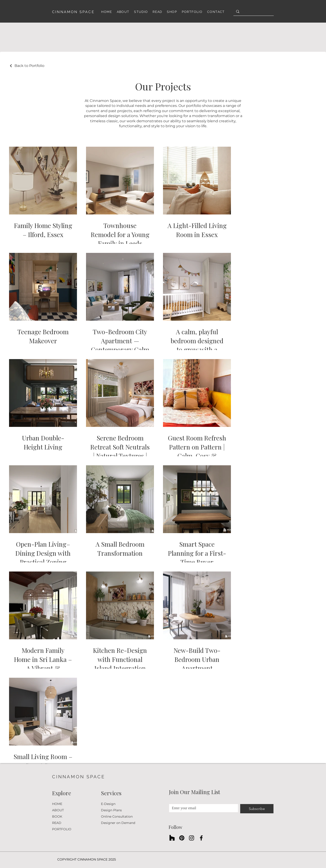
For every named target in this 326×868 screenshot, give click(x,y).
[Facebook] (201, 838)
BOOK (57, 816)
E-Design (108, 804)
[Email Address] (202, 808)
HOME (57, 804)
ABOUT (58, 810)
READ (57, 823)
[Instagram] (192, 838)
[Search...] (253, 11)
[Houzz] (172, 838)
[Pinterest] (182, 838)
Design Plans (111, 810)
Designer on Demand (118, 823)
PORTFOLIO (62, 829)
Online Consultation (117, 816)
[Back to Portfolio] (27, 66)
